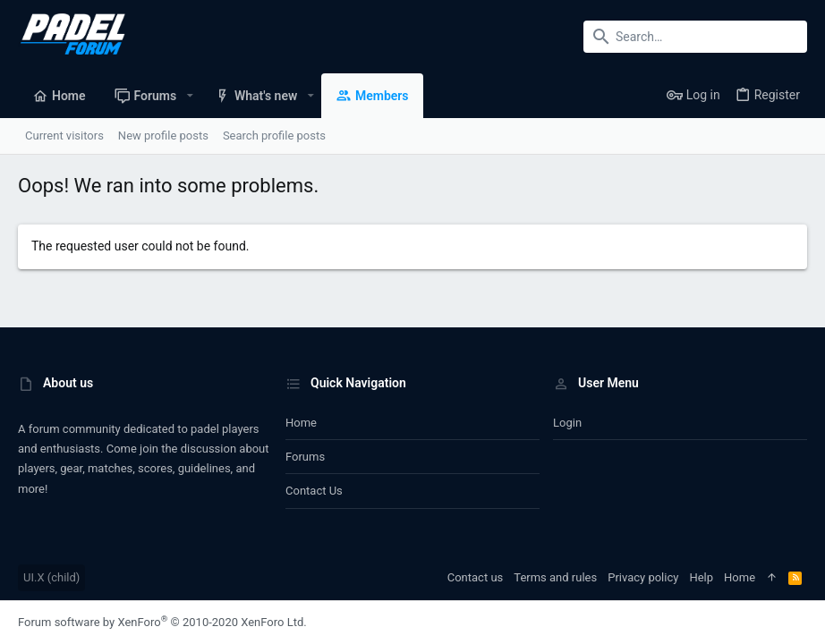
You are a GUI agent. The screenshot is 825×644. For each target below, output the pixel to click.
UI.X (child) (51, 577)
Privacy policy (643, 577)
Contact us (314, 491)
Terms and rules (555, 577)
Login (567, 423)
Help (701, 577)
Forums (305, 457)
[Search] (695, 37)
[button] (189, 96)
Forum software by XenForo (162, 622)
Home (301, 423)
